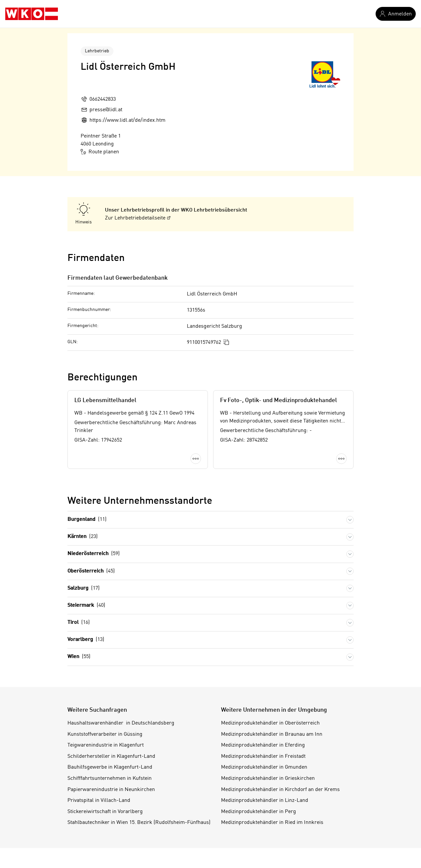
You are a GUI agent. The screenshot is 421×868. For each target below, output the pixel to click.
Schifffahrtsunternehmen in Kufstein (110, 779)
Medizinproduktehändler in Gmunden (264, 767)
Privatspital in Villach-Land (99, 801)
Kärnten (83, 537)
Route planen (100, 152)
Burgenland (87, 520)
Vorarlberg (86, 640)
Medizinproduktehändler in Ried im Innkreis (272, 823)
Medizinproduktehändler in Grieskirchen (268, 779)
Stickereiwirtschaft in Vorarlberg (105, 812)
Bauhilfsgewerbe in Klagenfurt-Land (110, 767)
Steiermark (86, 606)
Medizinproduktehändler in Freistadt (263, 756)
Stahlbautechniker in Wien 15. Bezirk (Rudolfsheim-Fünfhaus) (139, 823)
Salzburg (84, 588)
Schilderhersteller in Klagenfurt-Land (111, 756)
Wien (79, 657)
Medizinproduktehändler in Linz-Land (265, 801)
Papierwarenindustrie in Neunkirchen (111, 790)
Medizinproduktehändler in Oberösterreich (270, 723)
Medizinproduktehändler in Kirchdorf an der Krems (280, 790)
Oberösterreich (91, 571)
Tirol (79, 623)
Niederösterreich (94, 554)
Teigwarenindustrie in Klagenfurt (106, 745)
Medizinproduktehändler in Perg (259, 812)
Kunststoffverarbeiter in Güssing (105, 734)
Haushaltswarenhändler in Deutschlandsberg (121, 723)
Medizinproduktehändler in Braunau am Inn (272, 734)
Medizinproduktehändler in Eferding (263, 745)
